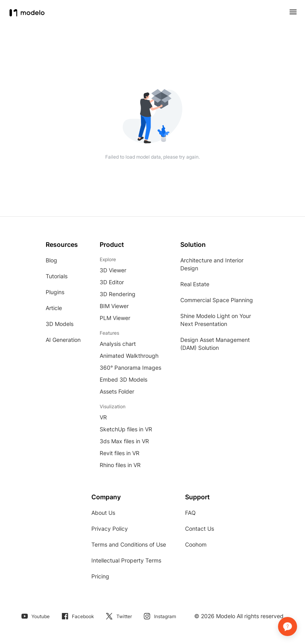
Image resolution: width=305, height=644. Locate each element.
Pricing (100, 576)
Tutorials (57, 276)
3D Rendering (118, 294)
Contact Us (200, 529)
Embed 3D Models (124, 379)
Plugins (55, 292)
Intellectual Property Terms (126, 560)
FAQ (190, 513)
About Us (103, 513)
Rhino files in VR (120, 465)
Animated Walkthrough (129, 356)
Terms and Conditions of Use (129, 544)
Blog (51, 260)
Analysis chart (118, 344)
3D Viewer (113, 270)
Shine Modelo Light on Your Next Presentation (216, 320)
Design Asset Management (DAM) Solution (215, 344)
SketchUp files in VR (126, 429)
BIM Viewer (114, 306)
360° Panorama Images (130, 368)
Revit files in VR (120, 453)
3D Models (60, 324)
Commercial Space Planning (217, 300)
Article (54, 308)
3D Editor (112, 282)
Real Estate (195, 284)
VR (103, 417)
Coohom (196, 544)
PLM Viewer (115, 318)
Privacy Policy (110, 529)
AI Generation (63, 340)
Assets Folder (117, 391)
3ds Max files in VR (124, 441)
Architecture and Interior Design (212, 264)
